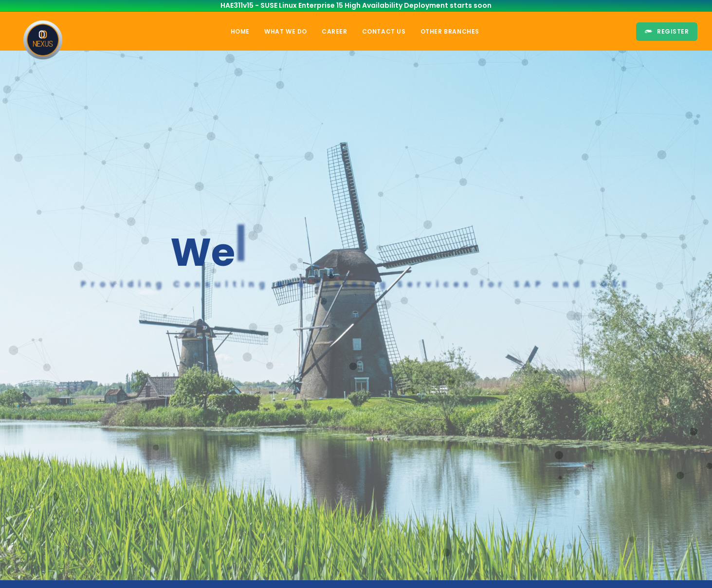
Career (335, 31)
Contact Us (384, 31)
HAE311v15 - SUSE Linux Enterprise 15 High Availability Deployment (334, 5)
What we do (286, 31)
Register (667, 31)
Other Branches (450, 31)
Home (240, 31)
